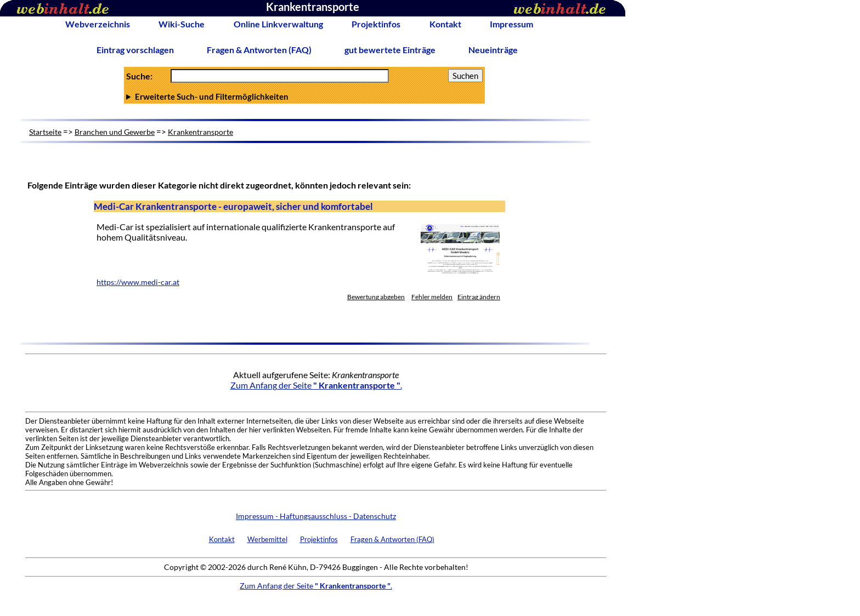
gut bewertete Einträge (390, 50)
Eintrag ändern (479, 297)
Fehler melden (432, 297)
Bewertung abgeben (376, 297)
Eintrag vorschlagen (135, 50)
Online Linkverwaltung (278, 24)
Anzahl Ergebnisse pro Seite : (304, 96)
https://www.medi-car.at (138, 282)
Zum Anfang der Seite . (316, 385)
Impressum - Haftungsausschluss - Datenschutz (316, 516)
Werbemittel (267, 539)
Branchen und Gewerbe (115, 132)
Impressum (511, 24)
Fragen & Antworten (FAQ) (259, 50)
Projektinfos (376, 24)
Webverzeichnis (98, 24)
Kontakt (445, 24)
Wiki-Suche (182, 24)
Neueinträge (493, 50)
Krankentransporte (200, 132)
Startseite (45, 132)
